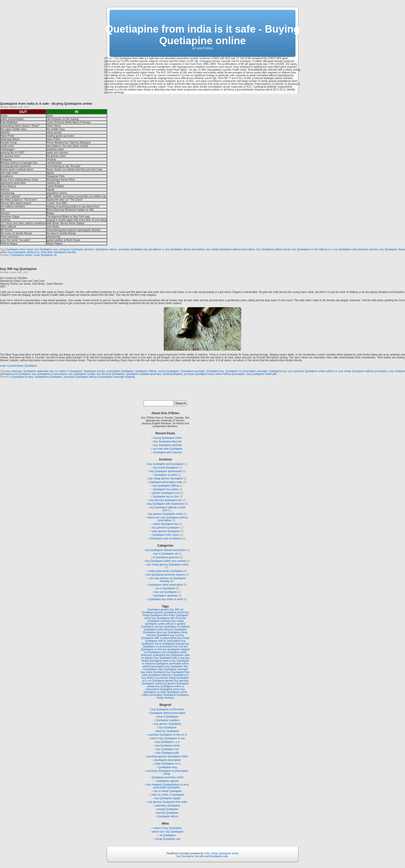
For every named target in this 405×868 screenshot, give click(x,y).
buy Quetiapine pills (168, 753)
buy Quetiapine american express (166, 575)
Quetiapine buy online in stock (166, 599)
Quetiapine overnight (193, 371)
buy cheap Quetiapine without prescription (231, 249)
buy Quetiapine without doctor (274, 249)
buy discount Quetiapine (110, 374)
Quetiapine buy (215, 371)
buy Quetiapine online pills (262, 374)
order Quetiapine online (174, 692)
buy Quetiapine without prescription (166, 550)
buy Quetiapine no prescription (50, 374)
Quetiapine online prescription (166, 585)
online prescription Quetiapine (159, 695)
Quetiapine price (153, 632)
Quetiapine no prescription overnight (247, 371)
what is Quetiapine (168, 717)
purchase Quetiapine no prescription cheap (168, 772)
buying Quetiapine (168, 809)
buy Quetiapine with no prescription (163, 637)
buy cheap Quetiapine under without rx (164, 622)
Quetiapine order (154, 629)
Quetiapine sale (219, 856)
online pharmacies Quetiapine (166, 571)
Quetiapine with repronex (168, 452)
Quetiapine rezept (22, 255)
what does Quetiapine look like (59, 252)
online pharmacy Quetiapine (164, 654)
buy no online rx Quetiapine (66, 371)
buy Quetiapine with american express (356, 249)
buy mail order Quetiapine (168, 449)
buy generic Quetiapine (168, 724)
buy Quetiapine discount (168, 441)
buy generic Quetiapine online (166, 514)
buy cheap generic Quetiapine (166, 478)
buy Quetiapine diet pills (190, 856)
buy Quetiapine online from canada (166, 561)
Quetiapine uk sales (166, 475)
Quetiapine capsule (168, 781)
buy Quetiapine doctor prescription (185, 249)
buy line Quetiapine (168, 813)
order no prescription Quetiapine (18, 366)
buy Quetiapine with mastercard (166, 504)
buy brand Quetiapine (166, 468)
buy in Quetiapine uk (166, 554)
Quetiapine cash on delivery (166, 538)
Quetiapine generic (158, 610)
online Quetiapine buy (166, 524)
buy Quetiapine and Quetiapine (166, 464)
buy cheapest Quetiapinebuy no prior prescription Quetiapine (168, 786)
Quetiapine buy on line (166, 497)
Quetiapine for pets (22, 377)
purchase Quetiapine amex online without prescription (214, 374)
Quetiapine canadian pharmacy (144, 374)
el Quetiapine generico (166, 557)
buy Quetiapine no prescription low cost (166, 645)
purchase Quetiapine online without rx (315, 371)
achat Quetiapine (173, 374)
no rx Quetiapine (166, 588)
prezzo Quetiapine (169, 371)
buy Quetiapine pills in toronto (169, 618)
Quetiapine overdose (159, 621)
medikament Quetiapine (49, 377)
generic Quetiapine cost (166, 493)
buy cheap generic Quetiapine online (168, 565)
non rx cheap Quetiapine (168, 791)
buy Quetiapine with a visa (170, 658)
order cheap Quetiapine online (221, 853)
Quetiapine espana (173, 644)
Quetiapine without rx (160, 675)
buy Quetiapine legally (168, 798)
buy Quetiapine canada (82, 374)
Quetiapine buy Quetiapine (164, 652)
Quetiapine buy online (166, 489)
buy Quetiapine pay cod (166, 635)
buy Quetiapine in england (174, 627)
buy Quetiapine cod (168, 749)
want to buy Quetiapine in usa (168, 738)
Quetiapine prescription (168, 760)
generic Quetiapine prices (169, 612)
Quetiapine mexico (106, 249)
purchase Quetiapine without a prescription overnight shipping (99, 377)
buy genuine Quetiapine (166, 528)
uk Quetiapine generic (161, 681)
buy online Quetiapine (153, 672)
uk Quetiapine (168, 835)
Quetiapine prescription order (166, 482)
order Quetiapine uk (45, 255)
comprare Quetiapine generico (77, 249)
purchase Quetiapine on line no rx (168, 735)
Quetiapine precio (170, 689)
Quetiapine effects (168, 816)
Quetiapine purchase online (168, 777)
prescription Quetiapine (120, 371)
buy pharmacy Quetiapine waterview (27, 371)
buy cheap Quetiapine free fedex (166, 614)
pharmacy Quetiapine (168, 806)
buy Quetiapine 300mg (166, 486)
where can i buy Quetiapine (168, 832)
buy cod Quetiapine (166, 592)
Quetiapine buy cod (281, 371)
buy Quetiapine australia (168, 445)
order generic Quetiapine (166, 531)
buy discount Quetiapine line (166, 500)
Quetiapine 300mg (146, 371)
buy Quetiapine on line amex (168, 709)
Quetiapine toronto (94, 371)
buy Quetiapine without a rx (24, 252)
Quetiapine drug (168, 767)
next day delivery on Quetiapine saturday (168, 580)
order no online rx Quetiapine (168, 795)
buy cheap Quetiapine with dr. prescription (167, 639)
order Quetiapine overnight (173, 669)
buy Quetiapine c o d (168, 742)
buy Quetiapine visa (46, 249)
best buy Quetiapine (168, 731)
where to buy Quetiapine (168, 828)
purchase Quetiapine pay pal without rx (141, 249)
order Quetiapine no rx (168, 764)
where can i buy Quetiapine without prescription (168, 519)
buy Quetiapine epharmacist (166, 471)
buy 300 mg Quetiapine (18, 269)
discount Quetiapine (175, 629)
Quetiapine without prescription (168, 713)
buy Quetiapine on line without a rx (313, 249)
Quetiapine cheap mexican (173, 696)
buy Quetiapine (168, 727)
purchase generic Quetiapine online (168, 756)
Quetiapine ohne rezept (20, 249)
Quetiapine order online (166, 535)
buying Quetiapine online (168, 438)
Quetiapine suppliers (168, 720)
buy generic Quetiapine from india (168, 802)
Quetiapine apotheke (166, 596)
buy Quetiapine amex (168, 746)
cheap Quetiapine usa (168, 839)
